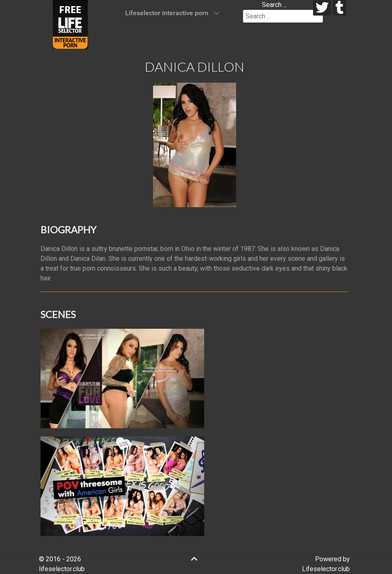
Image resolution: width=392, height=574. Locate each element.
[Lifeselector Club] (70, 24)
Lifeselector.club (326, 569)
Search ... (274, 5)
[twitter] (322, 8)
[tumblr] (339, 8)
